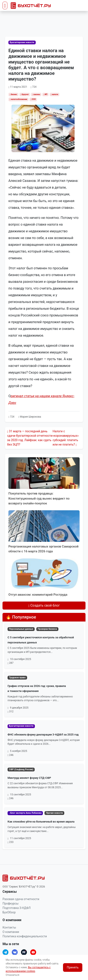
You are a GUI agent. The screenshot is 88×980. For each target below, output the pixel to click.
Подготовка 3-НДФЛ (17, 908)
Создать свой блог (44, 605)
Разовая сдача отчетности (21, 899)
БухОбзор (9, 912)
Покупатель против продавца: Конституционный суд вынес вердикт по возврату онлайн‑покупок (39, 498)
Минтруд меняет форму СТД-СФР (29, 778)
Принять (73, 967)
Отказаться (12, 975)
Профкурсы (11, 903)
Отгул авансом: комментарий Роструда (38, 595)
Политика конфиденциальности (25, 936)
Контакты (9, 927)
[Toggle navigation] (5, 5)
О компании (11, 932)
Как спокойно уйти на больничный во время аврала (41, 822)
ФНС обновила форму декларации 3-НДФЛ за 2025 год (43, 735)
